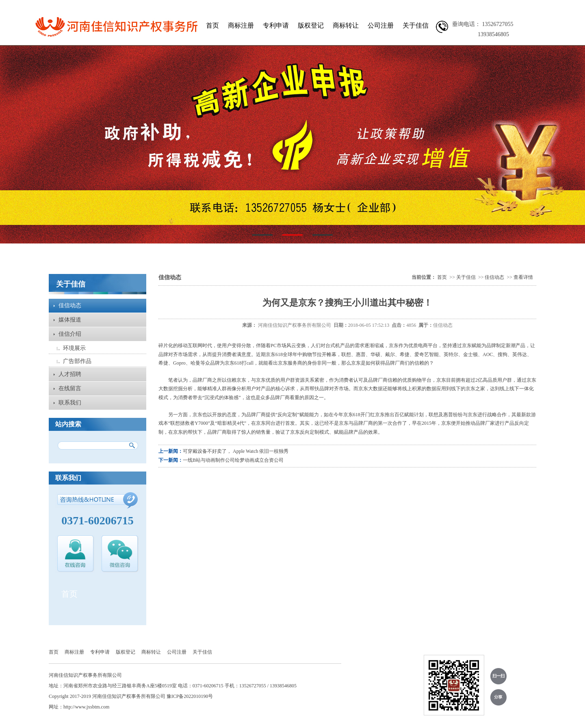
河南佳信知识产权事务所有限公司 (295, 325)
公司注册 (381, 25)
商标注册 (241, 25)
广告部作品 (77, 361)
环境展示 (74, 348)
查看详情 (523, 277)
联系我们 (70, 403)
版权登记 (311, 25)
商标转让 (346, 25)
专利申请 (276, 25)
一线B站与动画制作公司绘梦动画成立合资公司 (233, 460)
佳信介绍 (70, 334)
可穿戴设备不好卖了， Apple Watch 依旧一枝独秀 (236, 451)
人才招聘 (70, 374)
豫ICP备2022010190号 (190, 696)
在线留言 (70, 388)
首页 (212, 25)
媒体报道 (70, 320)
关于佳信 (416, 25)
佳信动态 (70, 305)
